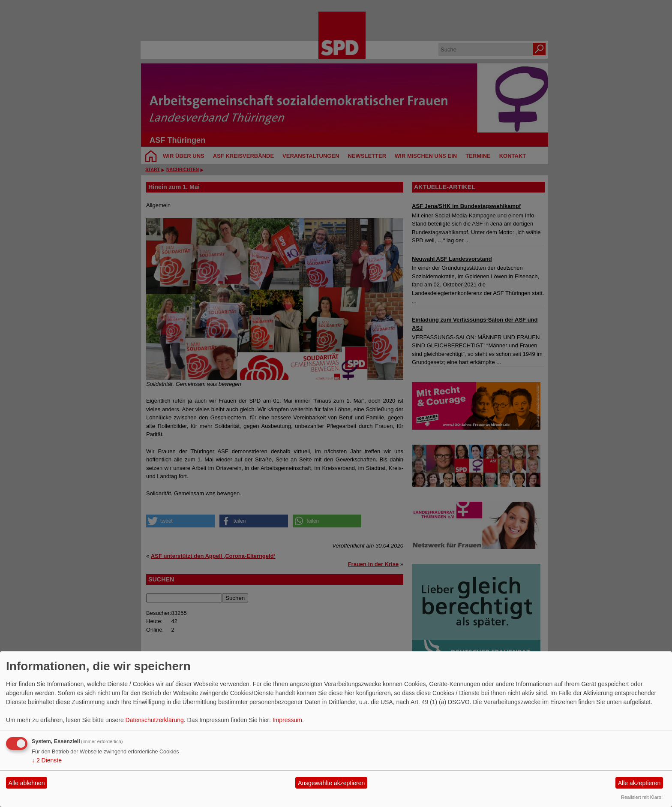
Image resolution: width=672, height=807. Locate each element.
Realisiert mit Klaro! (642, 797)
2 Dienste (47, 760)
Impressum (287, 720)
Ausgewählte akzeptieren (331, 783)
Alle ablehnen (27, 783)
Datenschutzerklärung (155, 720)
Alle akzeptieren (639, 783)
